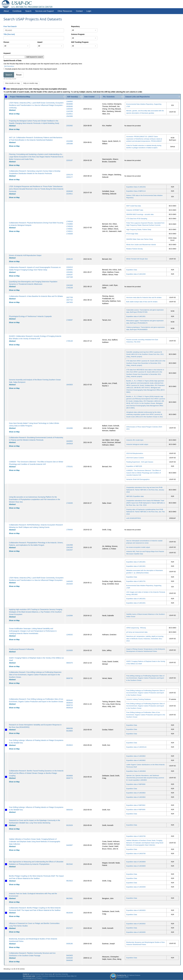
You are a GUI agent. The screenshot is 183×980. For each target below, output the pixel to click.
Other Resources (65, 11)
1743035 (70, 503)
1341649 (70, 285)
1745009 (70, 234)
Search (28, 11)
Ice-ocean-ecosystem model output (138, 547)
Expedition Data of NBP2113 (136, 191)
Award (40, 42)
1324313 (70, 267)
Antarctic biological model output (137, 444)
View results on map (12, 83)
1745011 (70, 231)
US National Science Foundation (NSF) (129, 976)
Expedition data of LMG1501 (136, 599)
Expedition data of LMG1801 (136, 562)
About (6, 11)
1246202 (70, 635)
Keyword (7, 53)
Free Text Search (10, 26)
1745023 (70, 226)
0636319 (70, 708)
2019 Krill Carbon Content (135, 458)
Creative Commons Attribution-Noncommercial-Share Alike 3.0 (56, 976)
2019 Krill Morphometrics (135, 453)
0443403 (70, 955)
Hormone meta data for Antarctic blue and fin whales (144, 297)
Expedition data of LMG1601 (136, 603)
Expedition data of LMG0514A (136, 747)
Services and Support (44, 11)
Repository (75, 26)
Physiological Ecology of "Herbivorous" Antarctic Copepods (30, 316)
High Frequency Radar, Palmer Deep (139, 229)
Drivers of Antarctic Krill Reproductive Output (25, 255)
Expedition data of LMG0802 (136, 756)
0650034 (70, 810)
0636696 (70, 104)
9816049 (70, 913)
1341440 (70, 547)
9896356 (70, 728)
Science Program (78, 34)
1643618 (70, 444)
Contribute (17, 11)
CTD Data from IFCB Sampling (137, 219)
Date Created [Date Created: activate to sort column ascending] (89, 97)
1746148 (70, 341)
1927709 (70, 297)
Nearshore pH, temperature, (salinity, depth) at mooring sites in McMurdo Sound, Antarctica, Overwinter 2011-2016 (145, 639)
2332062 (70, 126)
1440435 (70, 109)
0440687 (70, 845)
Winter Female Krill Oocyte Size (137, 259)
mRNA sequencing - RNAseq (136, 628)
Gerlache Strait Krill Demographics (138, 479)
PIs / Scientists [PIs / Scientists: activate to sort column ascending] (109, 97)
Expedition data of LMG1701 (136, 581)
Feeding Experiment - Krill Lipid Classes (140, 462)
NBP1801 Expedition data (135, 496)
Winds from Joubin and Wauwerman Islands (141, 245)
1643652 (70, 441)
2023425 (70, 584)
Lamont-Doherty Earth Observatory (41, 974)
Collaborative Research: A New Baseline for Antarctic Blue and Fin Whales (36, 296)
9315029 (70, 825)
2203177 (70, 177)
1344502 (70, 101)
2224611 (70, 114)
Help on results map (31, 83)
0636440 (70, 700)
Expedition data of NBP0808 (136, 784)
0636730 (70, 678)
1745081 (70, 229)
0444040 (70, 960)
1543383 (70, 116)
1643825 (70, 385)
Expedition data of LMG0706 (136, 836)
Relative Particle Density (135, 249)
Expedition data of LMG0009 (136, 887)
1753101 (70, 467)
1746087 (70, 320)
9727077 (70, 928)
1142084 (70, 616)
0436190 (70, 944)
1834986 (70, 428)
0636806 (70, 776)
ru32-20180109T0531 (134, 518)
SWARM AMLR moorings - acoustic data (140, 214)
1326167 (70, 275)
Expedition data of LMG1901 (136, 316)
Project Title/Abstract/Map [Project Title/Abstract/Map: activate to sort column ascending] (20, 97)
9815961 (70, 898)
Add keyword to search (35, 57)
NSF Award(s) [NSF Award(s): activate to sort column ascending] (73, 97)
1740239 (70, 288)
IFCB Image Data (132, 234)
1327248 (70, 277)
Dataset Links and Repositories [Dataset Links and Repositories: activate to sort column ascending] (138, 97)
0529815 (70, 745)
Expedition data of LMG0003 (136, 910)
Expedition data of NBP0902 (136, 805)
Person (6, 42)
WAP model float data (134, 206)
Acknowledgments (29, 978)
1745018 (70, 221)
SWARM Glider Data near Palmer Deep (140, 239)
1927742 (70, 300)
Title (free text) (9, 34)
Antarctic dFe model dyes (135, 440)
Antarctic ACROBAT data (135, 210)
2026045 (70, 106)
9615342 (70, 864)
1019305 (70, 650)
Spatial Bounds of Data (12, 61)
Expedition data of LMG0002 (136, 924)
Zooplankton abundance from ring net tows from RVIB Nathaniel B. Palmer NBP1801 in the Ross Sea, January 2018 (145, 490)
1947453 (70, 302)
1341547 (70, 550)
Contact (79, 11)
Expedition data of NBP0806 (136, 810)
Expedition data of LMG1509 (136, 274)
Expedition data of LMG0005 (136, 932)
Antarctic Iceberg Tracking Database (139, 699)
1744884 (70, 224)
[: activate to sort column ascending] (6, 97)
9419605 (70, 731)
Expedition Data (132, 270)
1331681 (70, 272)
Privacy (39, 978)
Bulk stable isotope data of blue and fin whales (142, 302)
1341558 (70, 545)
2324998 (70, 141)
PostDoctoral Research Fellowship (21, 649)
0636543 (70, 703)
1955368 (70, 144)
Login (89, 11)
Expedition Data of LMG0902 (136, 771)
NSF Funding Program (80, 42)
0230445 (70, 958)
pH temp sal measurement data (137, 632)
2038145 (70, 259)
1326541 (70, 270)
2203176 (70, 175)
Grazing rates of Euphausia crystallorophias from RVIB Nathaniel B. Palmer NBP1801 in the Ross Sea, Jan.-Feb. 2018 (146, 512)
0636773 (70, 778)
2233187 (70, 160)
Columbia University (61, 974)
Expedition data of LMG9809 (136, 862)
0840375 (70, 663)
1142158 (70, 111)
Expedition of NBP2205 (134, 466)
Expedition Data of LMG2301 (136, 187)
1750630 (70, 530)
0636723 (70, 705)
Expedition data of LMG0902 (136, 760)
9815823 (70, 881)
